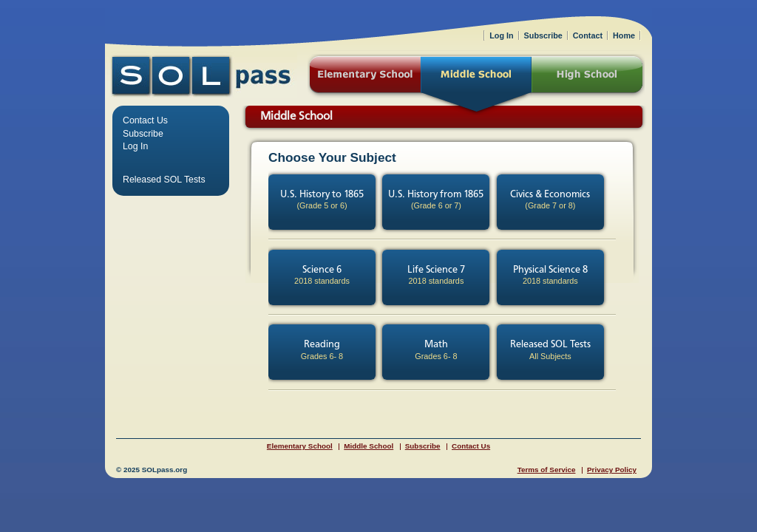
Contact (588, 35)
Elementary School (300, 446)
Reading (322, 350)
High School (588, 76)
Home (624, 35)
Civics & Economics (550, 200)
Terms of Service (547, 470)
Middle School (369, 446)
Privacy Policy (612, 470)
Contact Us (145, 120)
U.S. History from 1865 (436, 200)
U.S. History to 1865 (322, 200)
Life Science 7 (436, 275)
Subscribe (143, 134)
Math (436, 350)
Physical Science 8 (550, 275)
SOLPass (201, 76)
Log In (135, 146)
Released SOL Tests (550, 350)
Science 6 (322, 275)
